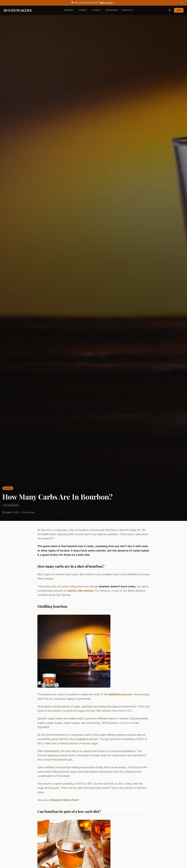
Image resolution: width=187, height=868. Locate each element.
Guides (84, 10)
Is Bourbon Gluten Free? (64, 800)
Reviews (70, 10)
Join (179, 10)
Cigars (97, 10)
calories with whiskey (80, 591)
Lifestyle (128, 10)
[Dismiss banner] (182, 3)
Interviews (112, 10)
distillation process (120, 694)
